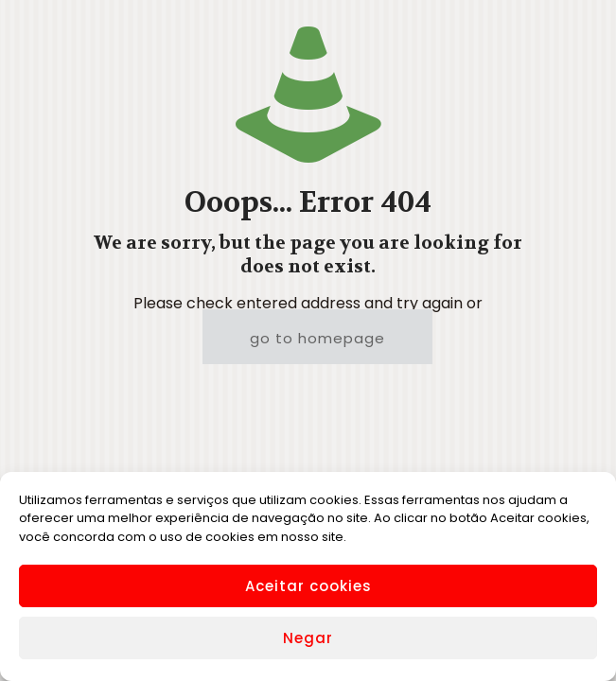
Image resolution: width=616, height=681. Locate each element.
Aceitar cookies (308, 586)
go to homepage (317, 338)
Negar (308, 638)
